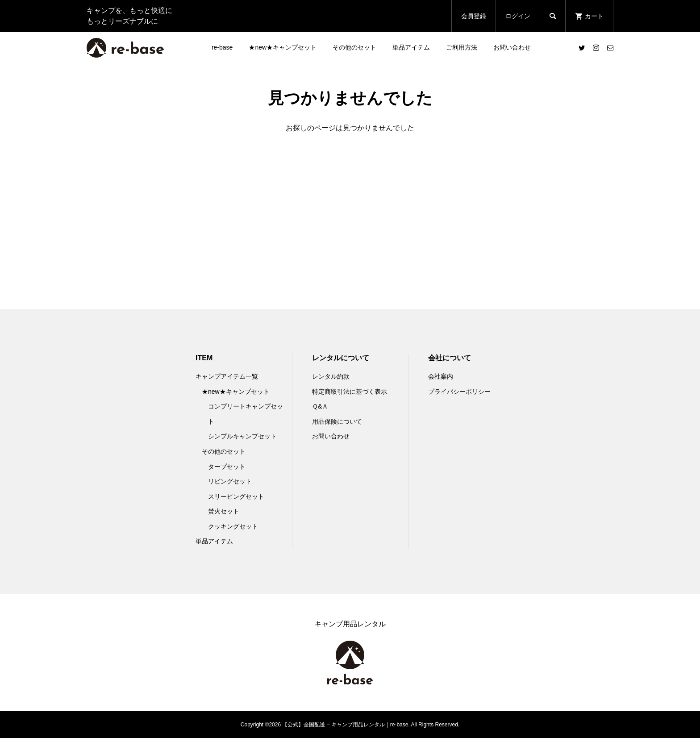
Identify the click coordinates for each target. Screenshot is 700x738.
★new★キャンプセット (283, 47)
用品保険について (337, 421)
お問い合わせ (512, 47)
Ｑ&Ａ (320, 406)
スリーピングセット (236, 496)
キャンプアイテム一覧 (227, 376)
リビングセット (230, 481)
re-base (222, 47)
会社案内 (441, 376)
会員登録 (474, 16)
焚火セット (224, 511)
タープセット (227, 467)
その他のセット (354, 47)
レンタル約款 (331, 376)
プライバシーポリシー (459, 392)
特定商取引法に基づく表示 (350, 392)
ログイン (518, 16)
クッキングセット (233, 526)
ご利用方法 (462, 47)
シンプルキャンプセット (242, 436)
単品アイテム (411, 47)
